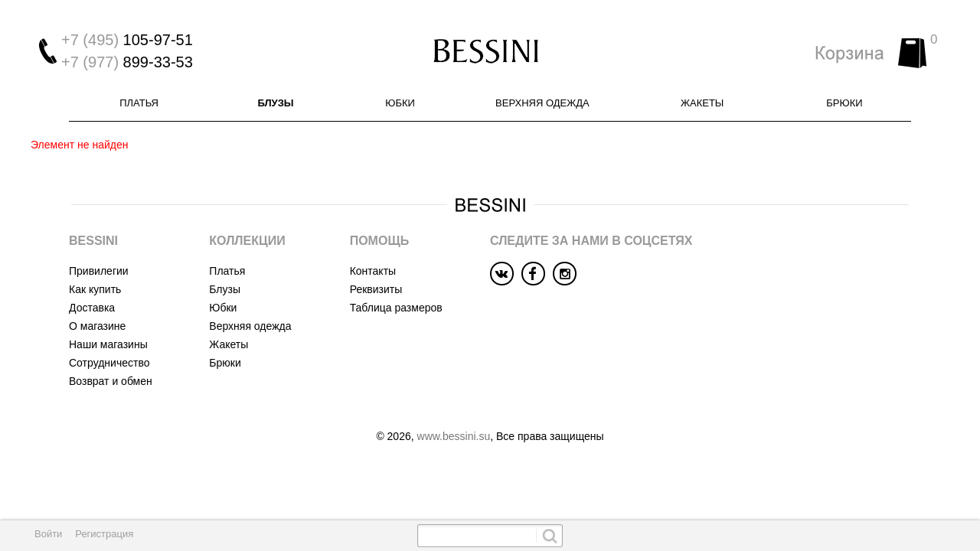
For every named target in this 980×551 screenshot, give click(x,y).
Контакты (373, 271)
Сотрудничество (109, 363)
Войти (48, 534)
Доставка (92, 308)
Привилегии (99, 271)
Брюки (844, 103)
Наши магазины (108, 344)
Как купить (95, 289)
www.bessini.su (454, 436)
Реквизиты (376, 289)
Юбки (400, 103)
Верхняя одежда (542, 103)
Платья (139, 103)
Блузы (275, 103)
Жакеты (702, 103)
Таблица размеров (396, 308)
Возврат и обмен (111, 381)
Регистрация (104, 534)
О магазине (97, 326)
